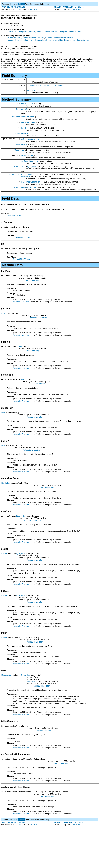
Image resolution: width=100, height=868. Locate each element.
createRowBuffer (27, 119)
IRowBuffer (15, 119)
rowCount (24, 167)
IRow (18, 111)
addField (24, 105)
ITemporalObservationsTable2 (71, 32)
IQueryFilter (34, 167)
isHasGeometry (27, 161)
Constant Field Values (15, 224)
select (23, 181)
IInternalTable (12, 32)
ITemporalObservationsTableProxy (20, 40)
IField (31, 105)
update (23, 195)
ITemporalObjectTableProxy (34, 38)
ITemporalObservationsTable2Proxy (59, 38)
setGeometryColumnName (31, 189)
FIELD (19, 9)
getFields (24, 137)
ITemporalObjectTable (27, 32)
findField (24, 131)
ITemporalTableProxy (43, 40)
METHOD (34, 9)
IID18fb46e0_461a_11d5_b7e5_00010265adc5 (45, 86)
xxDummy (31, 91)
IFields (17, 137)
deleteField (25, 125)
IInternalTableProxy (14, 38)
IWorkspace (25, 183)
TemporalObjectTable (60, 40)
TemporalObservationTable (80, 40)
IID (28, 81)
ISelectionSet (15, 181)
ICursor (17, 155)
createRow (25, 111)
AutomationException (34, 291)
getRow (24, 149)
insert (23, 155)
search (23, 173)
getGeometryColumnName (31, 143)
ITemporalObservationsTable (47, 32)
